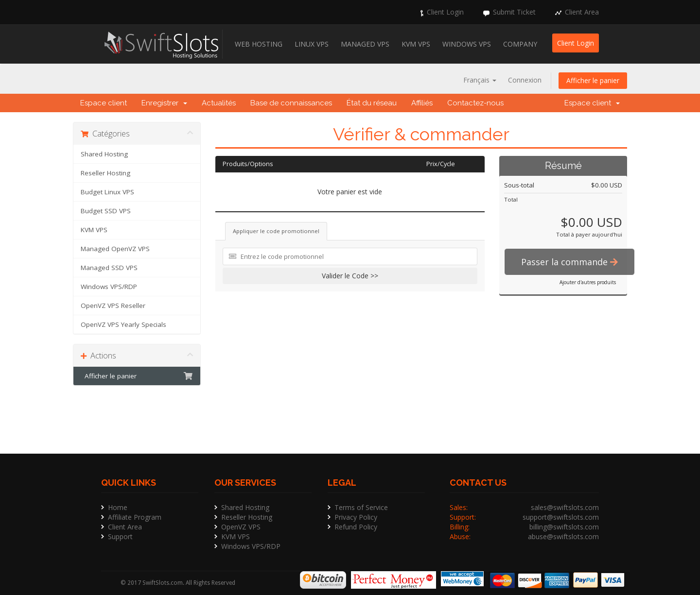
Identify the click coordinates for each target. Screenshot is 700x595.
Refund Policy (356, 527)
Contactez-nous (475, 103)
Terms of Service (361, 507)
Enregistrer (164, 103)
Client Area (582, 12)
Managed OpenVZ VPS (115, 249)
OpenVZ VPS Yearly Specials (123, 324)
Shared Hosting (104, 154)
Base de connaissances (291, 103)
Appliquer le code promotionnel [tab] (276, 231)
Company (520, 44)
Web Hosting (259, 44)
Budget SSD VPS (106, 211)
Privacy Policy (356, 517)
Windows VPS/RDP (109, 287)
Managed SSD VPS (109, 268)
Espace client (104, 103)
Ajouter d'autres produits (588, 282)
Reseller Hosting (105, 173)
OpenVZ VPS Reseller (113, 306)
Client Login (445, 12)
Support (120, 536)
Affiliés (422, 103)
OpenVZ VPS (241, 527)
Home (118, 507)
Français (480, 80)
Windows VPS (467, 44)
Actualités (219, 103)
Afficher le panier (593, 80)
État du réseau (372, 103)
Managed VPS (365, 44)
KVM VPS (416, 44)
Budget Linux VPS (107, 192)
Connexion (525, 80)
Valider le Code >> (350, 276)
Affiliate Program (135, 517)
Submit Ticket (514, 12)
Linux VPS (312, 44)
